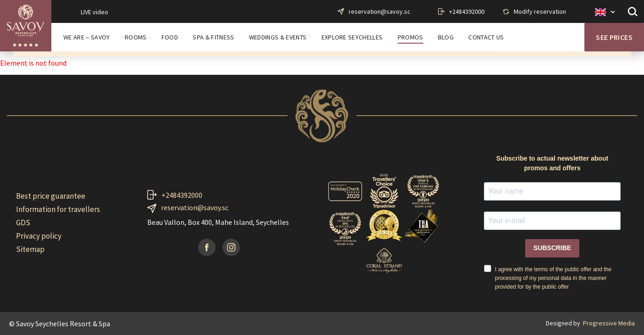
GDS (23, 223)
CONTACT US (486, 37)
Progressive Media (609, 323)
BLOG (446, 37)
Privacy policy (39, 236)
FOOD (170, 37)
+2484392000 (467, 11)
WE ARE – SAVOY (86, 37)
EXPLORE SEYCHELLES (352, 37)
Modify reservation (540, 11)
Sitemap (30, 249)
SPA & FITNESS (213, 37)
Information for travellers (58, 209)
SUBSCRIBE (552, 248)
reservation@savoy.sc (380, 11)
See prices (614, 37)
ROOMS (136, 37)
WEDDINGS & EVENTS (278, 37)
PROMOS (411, 37)
